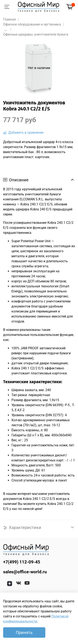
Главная (9, 19)
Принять (24, 632)
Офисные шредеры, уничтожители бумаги (36, 34)
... (6, 29)
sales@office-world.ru (25, 572)
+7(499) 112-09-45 (22, 562)
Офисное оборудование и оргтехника (32, 24)
